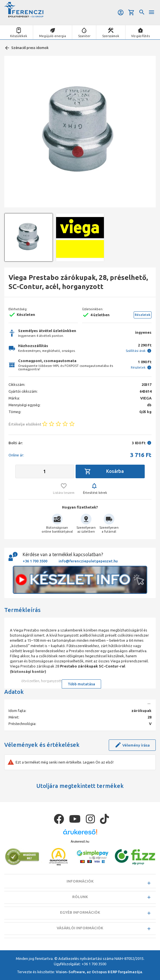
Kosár (131, 12)
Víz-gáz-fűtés (140, 36)
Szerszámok (111, 36)
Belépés (121, 12)
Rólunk (80, 897)
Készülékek (19, 36)
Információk (80, 881)
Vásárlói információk (80, 928)
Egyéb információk (80, 912)
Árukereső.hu (80, 841)
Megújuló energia (53, 36)
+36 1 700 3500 (35, 561)
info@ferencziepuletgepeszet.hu (88, 561)
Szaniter (84, 36)
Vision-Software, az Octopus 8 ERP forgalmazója (99, 972)
